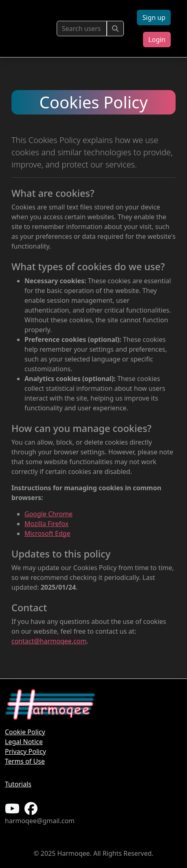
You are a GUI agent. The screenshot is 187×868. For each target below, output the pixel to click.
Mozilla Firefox (46, 524)
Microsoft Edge (47, 533)
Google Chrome (48, 514)
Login (157, 40)
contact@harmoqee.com (49, 641)
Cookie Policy (25, 732)
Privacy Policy (25, 751)
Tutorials (18, 784)
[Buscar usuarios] (82, 29)
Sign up (154, 18)
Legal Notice (24, 742)
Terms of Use (25, 761)
